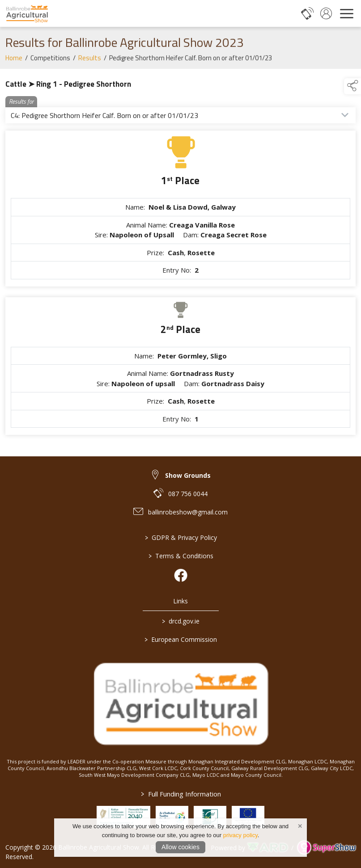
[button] (353, 86)
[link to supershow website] (326, 848)
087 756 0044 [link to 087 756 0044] (188, 494)
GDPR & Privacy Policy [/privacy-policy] (180, 537)
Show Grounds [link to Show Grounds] (188, 475)
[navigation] (347, 13)
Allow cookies (180, 847)
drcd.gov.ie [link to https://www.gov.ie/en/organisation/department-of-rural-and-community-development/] (181, 621)
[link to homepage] (27, 13)
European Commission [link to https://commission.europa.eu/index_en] (181, 639)
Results (90, 63)
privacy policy (240, 835)
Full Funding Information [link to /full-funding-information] (180, 794)
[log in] (326, 13)
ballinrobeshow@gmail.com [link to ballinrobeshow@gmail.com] (188, 512)
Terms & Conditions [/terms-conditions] (180, 556)
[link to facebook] (181, 575)
